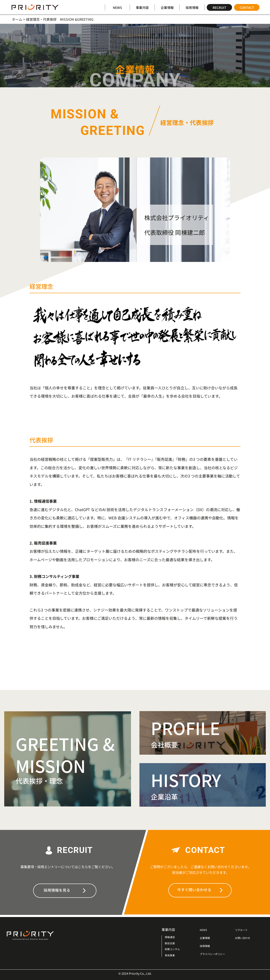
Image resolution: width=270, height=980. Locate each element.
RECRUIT (219, 7)
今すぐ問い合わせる (200, 890)
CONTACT (247, 7)
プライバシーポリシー (217, 954)
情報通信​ (170, 937)
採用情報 (192, 7)
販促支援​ (170, 943)
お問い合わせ (245, 938)
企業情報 (167, 7)
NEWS (117, 7)
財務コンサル (173, 949)
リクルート (243, 930)
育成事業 (170, 955)
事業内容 (142, 7)
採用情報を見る (65, 890)
